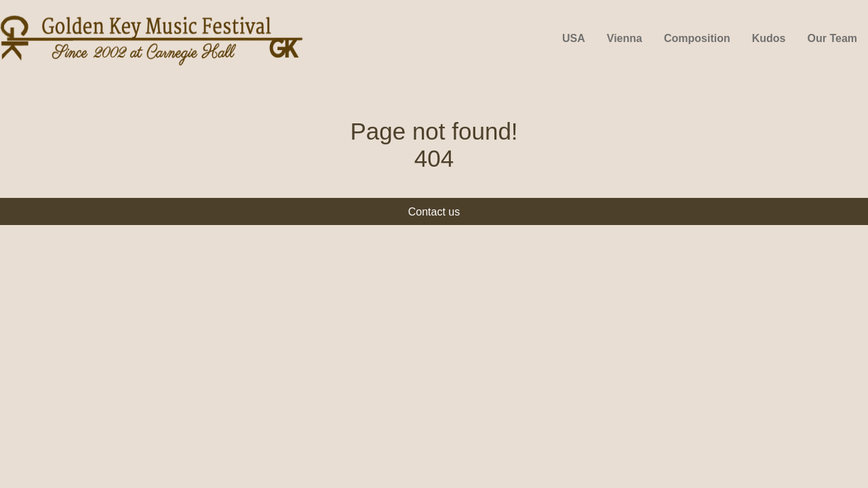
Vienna (625, 38)
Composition (697, 38)
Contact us (434, 212)
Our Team (833, 38)
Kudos (769, 38)
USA (574, 38)
